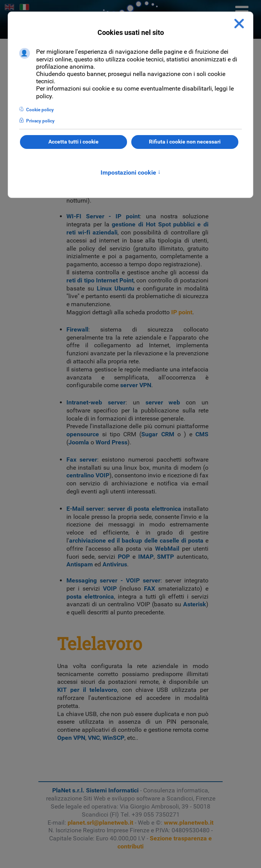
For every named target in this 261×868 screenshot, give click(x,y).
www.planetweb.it (189, 823)
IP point (182, 312)
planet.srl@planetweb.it (100, 823)
